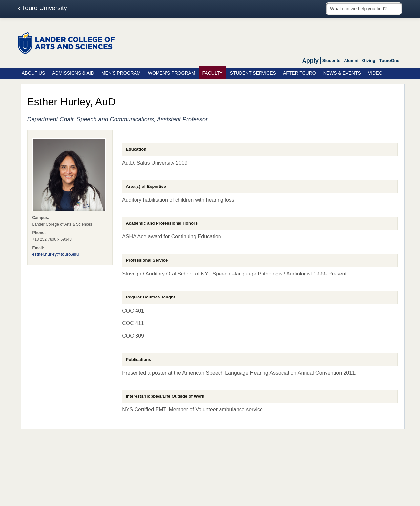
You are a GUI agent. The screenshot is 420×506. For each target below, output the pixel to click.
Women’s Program (172, 73)
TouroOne (389, 61)
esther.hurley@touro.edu (56, 254)
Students (331, 61)
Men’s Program (121, 73)
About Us (33, 73)
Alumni (351, 61)
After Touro (300, 73)
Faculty (213, 73)
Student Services (253, 73)
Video (375, 73)
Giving (368, 61)
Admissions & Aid (73, 73)
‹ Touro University (42, 8)
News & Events (342, 73)
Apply (310, 61)
